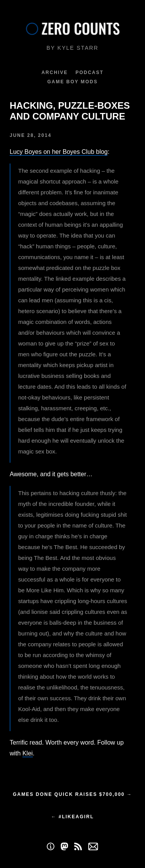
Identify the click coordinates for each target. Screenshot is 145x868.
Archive (55, 72)
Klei (28, 753)
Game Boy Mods (72, 82)
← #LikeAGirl (72, 817)
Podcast (90, 72)
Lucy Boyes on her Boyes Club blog (59, 152)
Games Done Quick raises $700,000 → (72, 794)
